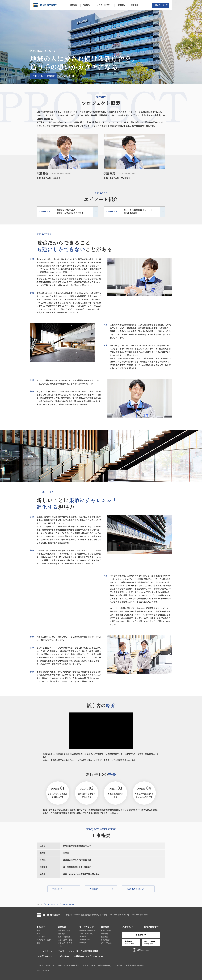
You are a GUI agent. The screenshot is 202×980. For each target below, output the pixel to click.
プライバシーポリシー (45, 966)
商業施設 (62, 934)
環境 (38, 943)
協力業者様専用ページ (135, 966)
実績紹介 (62, 927)
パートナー (41, 937)
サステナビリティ (88, 927)
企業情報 (105, 927)
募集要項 (139, 935)
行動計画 (118, 966)
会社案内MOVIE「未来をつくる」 (90, 956)
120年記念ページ (44, 956)
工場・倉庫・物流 (65, 940)
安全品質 (83, 943)
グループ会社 (106, 943)
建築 (38, 930)
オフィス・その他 (65, 943)
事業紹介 (41, 927)
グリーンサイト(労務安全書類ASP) (97, 966)
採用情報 (127, 927)
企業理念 (105, 934)
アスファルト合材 (44, 940)
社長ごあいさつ (107, 930)
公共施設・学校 (64, 930)
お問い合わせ (150, 927)
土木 (38, 934)
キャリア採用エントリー (149, 943)
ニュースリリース (45, 951)
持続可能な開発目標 (87, 930)
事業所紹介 (105, 940)
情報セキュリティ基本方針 (69, 966)
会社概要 (105, 937)
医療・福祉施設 (64, 937)
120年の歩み (63, 956)
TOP (38, 904)
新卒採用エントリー (129, 943)
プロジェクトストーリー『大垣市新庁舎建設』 (79, 951)
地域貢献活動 (85, 940)
